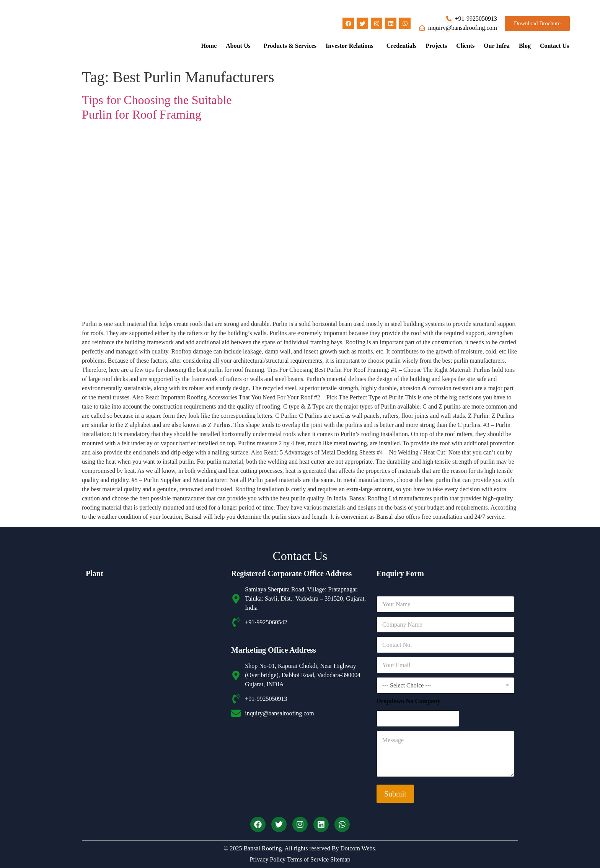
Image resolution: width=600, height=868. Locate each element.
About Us (238, 46)
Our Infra (497, 46)
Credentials (402, 46)
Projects (436, 46)
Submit (395, 794)
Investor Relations (350, 46)
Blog (525, 46)
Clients (465, 46)
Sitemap (339, 859)
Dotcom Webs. (358, 848)
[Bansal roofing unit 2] (155, 728)
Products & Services (290, 46)
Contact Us (554, 46)
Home (209, 46)
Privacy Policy (268, 859)
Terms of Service (307, 859)
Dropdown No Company (408, 701)
